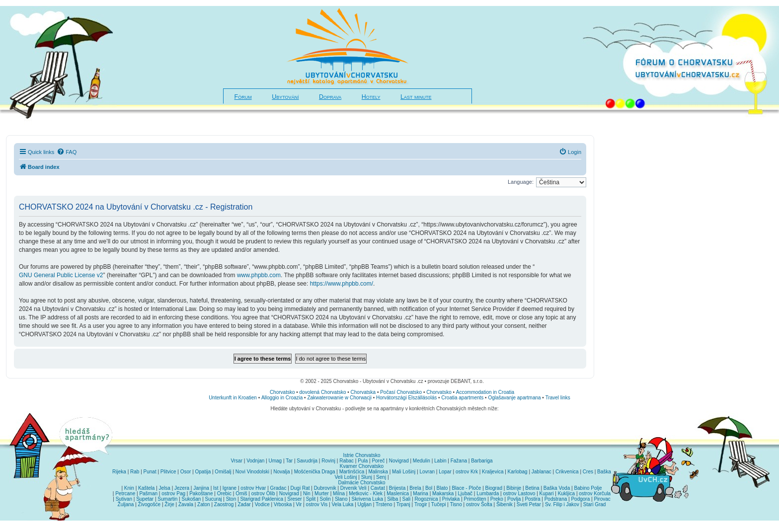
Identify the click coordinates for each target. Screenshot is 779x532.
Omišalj (223, 472)
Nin (307, 494)
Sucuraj (214, 499)
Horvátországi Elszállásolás (406, 398)
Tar (289, 461)
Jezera (182, 488)
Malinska (378, 472)
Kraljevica (493, 472)
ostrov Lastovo (519, 494)
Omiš (241, 494)
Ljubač (465, 494)
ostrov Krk (467, 472)
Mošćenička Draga (315, 472)
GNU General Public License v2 (61, 275)
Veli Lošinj (346, 477)
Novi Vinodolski (252, 472)
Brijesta (397, 488)
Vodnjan (255, 461)
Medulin (422, 461)
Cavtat (378, 488)
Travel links (558, 398)
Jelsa (165, 488)
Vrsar (236, 461)
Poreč (378, 461)
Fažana (459, 461)
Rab (135, 472)
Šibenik (505, 504)
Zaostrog (224, 504)
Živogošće (150, 504)
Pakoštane (201, 494)
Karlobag (518, 472)
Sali (407, 499)
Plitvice (168, 472)
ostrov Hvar (253, 488)
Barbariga (482, 461)
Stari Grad (595, 504)
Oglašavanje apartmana (514, 398)
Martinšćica (352, 472)
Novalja (281, 472)
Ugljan (365, 504)
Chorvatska (363, 392)
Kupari (547, 494)
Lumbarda (488, 494)
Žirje (169, 504)
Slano (341, 499)
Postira (532, 499)
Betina (532, 488)
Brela (415, 488)
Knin (129, 488)
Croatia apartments (462, 398)
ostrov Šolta (479, 504)
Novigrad (399, 461)
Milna (339, 494)
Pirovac (602, 499)
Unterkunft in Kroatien (233, 398)
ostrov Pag (173, 494)
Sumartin (167, 499)
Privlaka (451, 499)
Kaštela (146, 488)
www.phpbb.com (259, 275)
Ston (231, 499)
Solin (325, 499)
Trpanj (403, 504)
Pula (363, 461)
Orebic (224, 494)
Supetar (145, 499)
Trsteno (384, 504)
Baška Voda (557, 488)
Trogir (421, 504)
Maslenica (398, 494)
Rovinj (328, 461)
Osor (186, 472)
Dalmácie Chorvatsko (361, 483)
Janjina (201, 488)
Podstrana (556, 499)
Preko (497, 499)
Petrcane (125, 494)
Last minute (416, 97)
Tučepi (439, 504)
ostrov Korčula (595, 494)
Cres (588, 472)
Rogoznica (426, 499)
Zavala (186, 504)
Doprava (330, 97)
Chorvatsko (282, 392)
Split (311, 499)
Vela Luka (343, 504)
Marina (421, 494)
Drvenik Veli (353, 488)
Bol (429, 488)
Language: (521, 182)
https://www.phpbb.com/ (342, 284)
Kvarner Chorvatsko (362, 466)
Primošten (475, 499)
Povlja (514, 499)
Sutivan (124, 499)
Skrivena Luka (367, 499)
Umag (275, 461)
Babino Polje (588, 488)
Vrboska (283, 504)
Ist (216, 488)
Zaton (204, 504)
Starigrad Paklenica (262, 499)
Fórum (243, 97)
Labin (440, 461)
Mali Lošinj (404, 472)
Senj (381, 477)
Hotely (371, 97)
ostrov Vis (317, 504)
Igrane (230, 488)
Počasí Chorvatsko (401, 392)
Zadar (244, 504)
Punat (150, 472)
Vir (299, 504)
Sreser (294, 499)
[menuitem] (67, 152)
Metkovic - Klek (366, 494)
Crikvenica (567, 472)
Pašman (148, 494)
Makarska (443, 494)
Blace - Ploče (466, 488)
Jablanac (542, 472)
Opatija (203, 472)
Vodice (262, 504)
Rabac (347, 461)
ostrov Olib (263, 494)
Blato (442, 488)
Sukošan (192, 499)
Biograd (494, 488)
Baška (604, 472)
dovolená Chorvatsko (323, 392)
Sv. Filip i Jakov (562, 504)
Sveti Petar (529, 504)
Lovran (427, 472)
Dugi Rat (300, 488)
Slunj (367, 477)
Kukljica (566, 494)
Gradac (278, 488)
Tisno (456, 504)
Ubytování (285, 97)
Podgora (580, 499)
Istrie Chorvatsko (361, 455)
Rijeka (119, 472)
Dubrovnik (325, 488)
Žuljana (126, 504)
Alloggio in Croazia (282, 398)
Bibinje (514, 488)
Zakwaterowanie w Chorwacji (339, 398)
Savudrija (307, 461)
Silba (392, 499)
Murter (322, 494)
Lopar (445, 472)
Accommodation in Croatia (485, 392)
